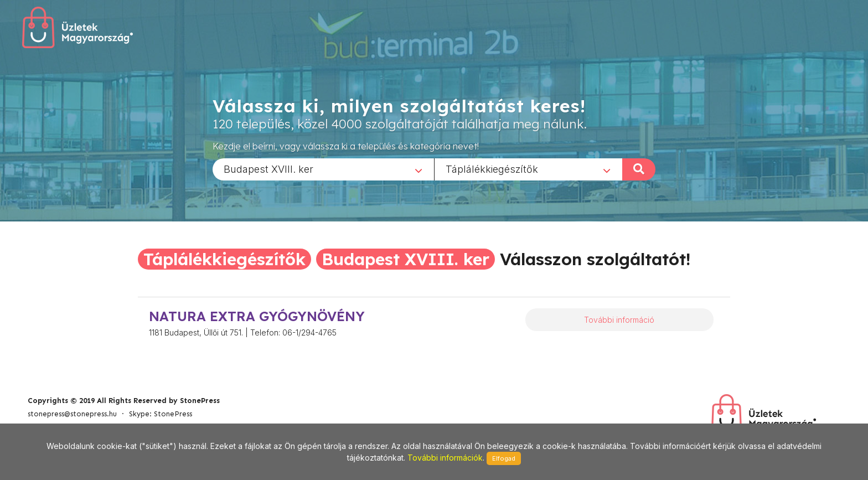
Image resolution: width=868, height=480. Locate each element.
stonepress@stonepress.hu (72, 414)
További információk (445, 458)
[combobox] (323, 169)
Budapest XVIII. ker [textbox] (268, 169)
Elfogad (504, 458)
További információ (619, 320)
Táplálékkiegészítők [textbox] (492, 169)
